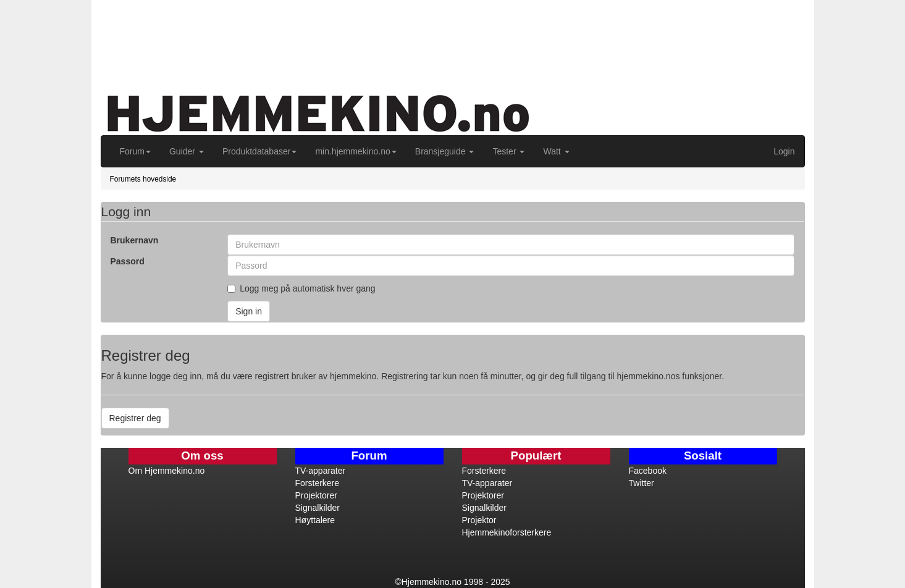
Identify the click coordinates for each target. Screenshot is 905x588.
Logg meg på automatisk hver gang (301, 288)
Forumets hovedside (143, 179)
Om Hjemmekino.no (167, 471)
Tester (508, 151)
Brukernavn (135, 240)
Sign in (249, 311)
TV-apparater (321, 471)
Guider (187, 151)
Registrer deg (135, 418)
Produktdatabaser (260, 151)
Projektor (479, 520)
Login (784, 151)
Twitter (642, 483)
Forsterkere (318, 483)
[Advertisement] (394, 37)
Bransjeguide (445, 151)
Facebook (648, 471)
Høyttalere (315, 520)
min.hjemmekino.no (356, 151)
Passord (128, 261)
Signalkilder (318, 508)
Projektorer (316, 495)
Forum (135, 151)
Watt (556, 151)
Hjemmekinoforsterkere (507, 532)
